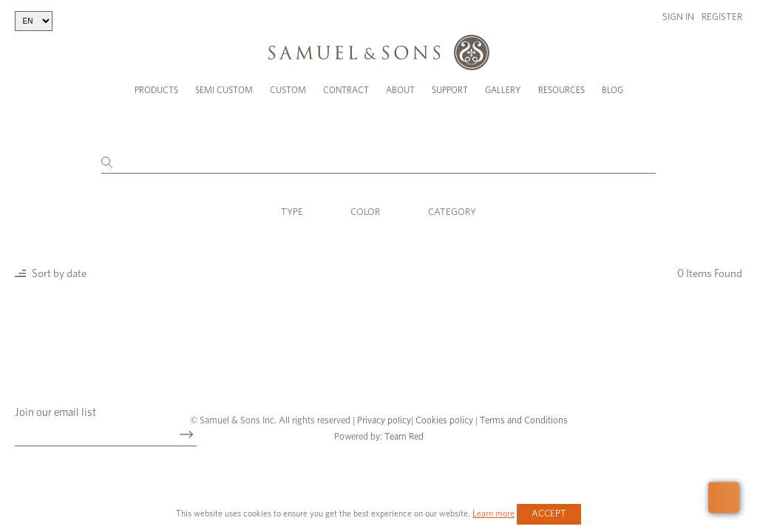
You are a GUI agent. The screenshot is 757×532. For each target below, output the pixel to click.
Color (365, 212)
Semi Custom (224, 90)
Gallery (503, 90)
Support (450, 90)
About (400, 90)
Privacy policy (384, 421)
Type (292, 212)
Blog (612, 90)
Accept (549, 514)
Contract (346, 90)
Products (156, 90)
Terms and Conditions (523, 421)
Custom (288, 90)
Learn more (493, 514)
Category (452, 212)
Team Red (404, 437)
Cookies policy (444, 421)
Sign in (678, 17)
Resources (561, 90)
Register (722, 17)
